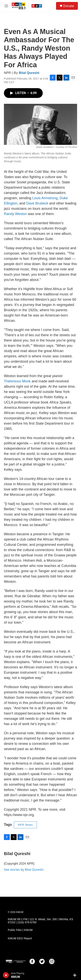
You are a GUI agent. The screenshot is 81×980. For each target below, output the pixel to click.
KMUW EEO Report (20, 938)
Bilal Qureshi (29, 73)
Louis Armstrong (45, 198)
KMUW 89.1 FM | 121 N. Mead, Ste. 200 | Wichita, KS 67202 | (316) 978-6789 (40, 921)
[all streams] (76, 975)
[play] (6, 975)
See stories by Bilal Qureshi (24, 870)
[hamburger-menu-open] (6, 6)
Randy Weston (15, 214)
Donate (69, 6)
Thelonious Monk (17, 381)
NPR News (25, 825)
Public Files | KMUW (20, 930)
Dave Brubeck (37, 203)
